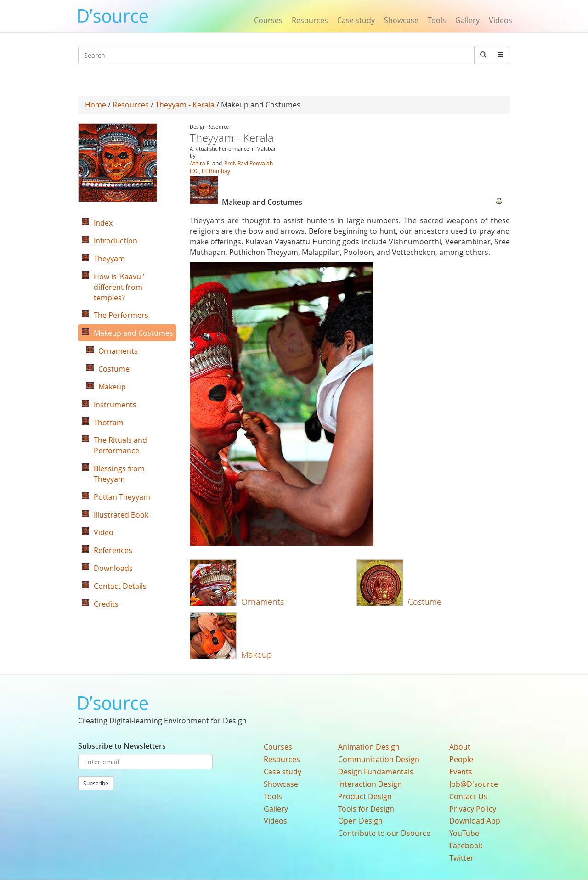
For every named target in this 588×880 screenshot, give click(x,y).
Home (96, 105)
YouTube (464, 833)
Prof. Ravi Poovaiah (249, 163)
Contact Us (468, 796)
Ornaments (263, 602)
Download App (475, 821)
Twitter (461, 858)
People (461, 759)
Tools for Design (366, 809)
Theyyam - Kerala (185, 105)
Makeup (257, 654)
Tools (437, 20)
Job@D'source (474, 784)
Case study (356, 20)
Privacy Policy (473, 809)
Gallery (467, 20)
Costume (425, 602)
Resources (310, 20)
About (460, 747)
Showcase (401, 20)
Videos (500, 20)
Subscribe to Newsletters (122, 746)
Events (461, 772)
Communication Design (379, 759)
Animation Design (369, 747)
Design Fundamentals (376, 772)
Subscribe (96, 783)
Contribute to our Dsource (384, 833)
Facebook (466, 846)
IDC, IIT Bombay (210, 171)
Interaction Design (370, 784)
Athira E (200, 163)
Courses (268, 20)
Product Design (365, 796)
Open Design (360, 821)
